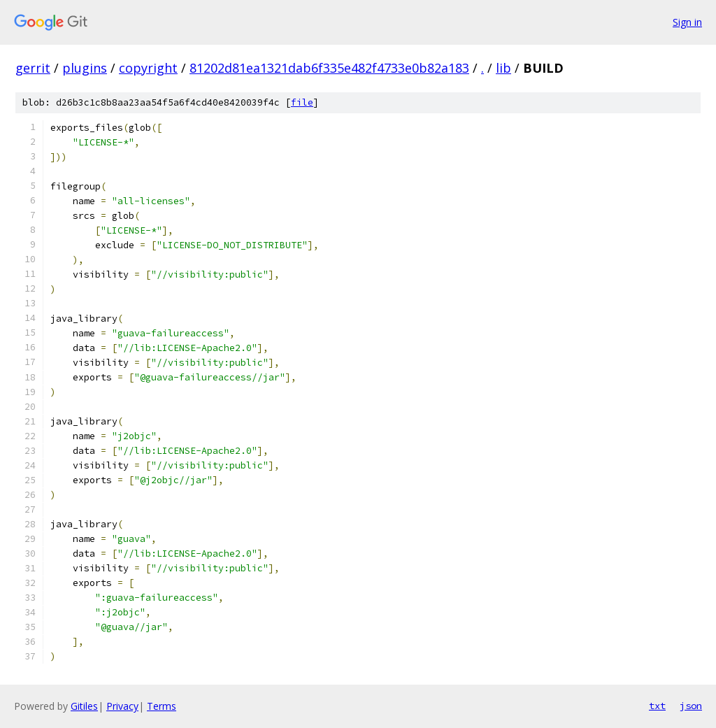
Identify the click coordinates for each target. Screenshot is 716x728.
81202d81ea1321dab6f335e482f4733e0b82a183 (329, 68)
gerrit (33, 68)
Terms (162, 706)
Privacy (122, 706)
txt (657, 706)
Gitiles (84, 706)
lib (503, 68)
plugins (85, 68)
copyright (148, 68)
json (691, 706)
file (302, 102)
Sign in (687, 22)
